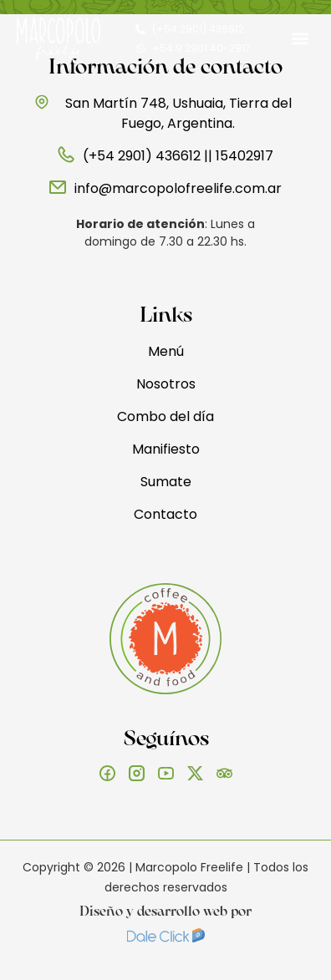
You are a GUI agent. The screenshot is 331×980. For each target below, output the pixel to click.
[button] (300, 39)
